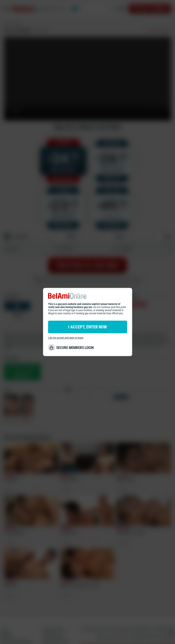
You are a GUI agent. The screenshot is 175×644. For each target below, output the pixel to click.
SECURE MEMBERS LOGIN (75, 348)
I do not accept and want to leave (66, 338)
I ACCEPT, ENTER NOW (87, 327)
